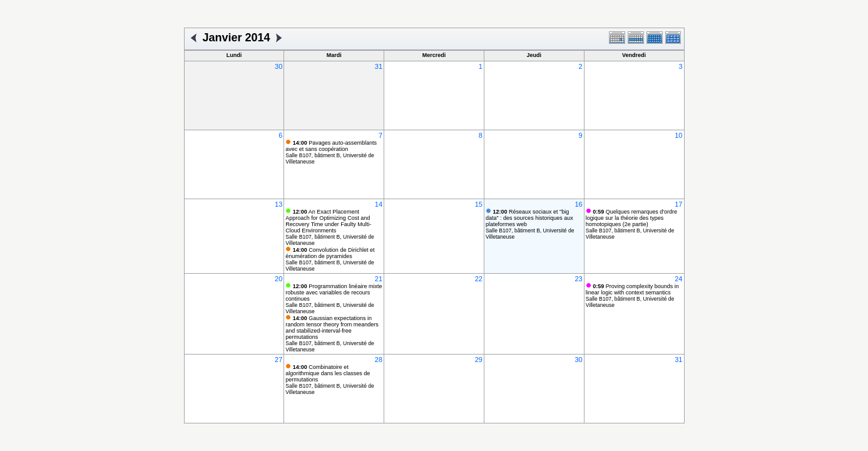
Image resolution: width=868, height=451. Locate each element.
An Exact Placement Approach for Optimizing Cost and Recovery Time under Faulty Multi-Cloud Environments (328, 221)
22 (479, 279)
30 (278, 66)
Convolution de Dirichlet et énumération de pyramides (330, 253)
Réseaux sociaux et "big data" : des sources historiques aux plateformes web (529, 218)
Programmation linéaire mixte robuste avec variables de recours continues (334, 293)
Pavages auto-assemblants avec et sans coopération (331, 146)
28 (379, 360)
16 (578, 204)
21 (379, 279)
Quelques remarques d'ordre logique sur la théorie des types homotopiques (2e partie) (631, 218)
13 (278, 204)
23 (578, 279)
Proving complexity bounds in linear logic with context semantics (632, 289)
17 (678, 204)
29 (479, 360)
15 (479, 204)
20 (278, 279)
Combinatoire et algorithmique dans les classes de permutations (328, 373)
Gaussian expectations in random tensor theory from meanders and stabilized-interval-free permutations (332, 328)
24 (678, 279)
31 (379, 66)
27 (278, 360)
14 (379, 204)
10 (678, 135)
